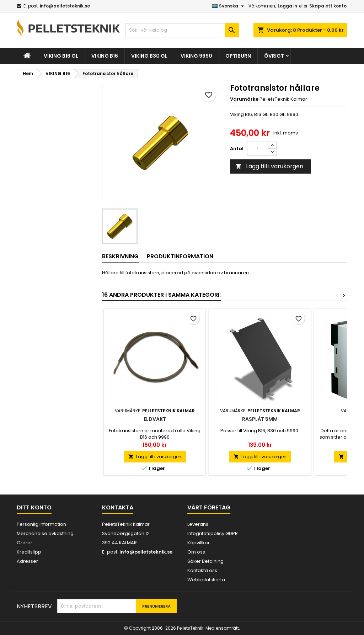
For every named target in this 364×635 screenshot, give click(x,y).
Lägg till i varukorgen (269, 166)
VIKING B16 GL (61, 56)
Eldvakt (155, 419)
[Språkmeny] (229, 6)
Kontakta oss (202, 570)
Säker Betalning (205, 561)
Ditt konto (34, 507)
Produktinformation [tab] (180, 256)
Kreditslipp (29, 552)
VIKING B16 (105, 56)
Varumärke (244, 99)
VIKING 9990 (196, 56)
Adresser (27, 561)
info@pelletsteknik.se (65, 6)
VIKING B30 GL (149, 56)
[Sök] (182, 30)
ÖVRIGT (274, 56)
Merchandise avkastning (45, 533)
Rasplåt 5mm (260, 419)
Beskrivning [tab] (120, 256)
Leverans (198, 524)
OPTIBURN (238, 56)
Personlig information (41, 524)
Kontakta (118, 507)
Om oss (196, 552)
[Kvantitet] (258, 149)
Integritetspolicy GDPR (213, 533)
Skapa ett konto (328, 6)
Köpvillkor (199, 543)
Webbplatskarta (206, 580)
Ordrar (25, 543)
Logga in (287, 6)
